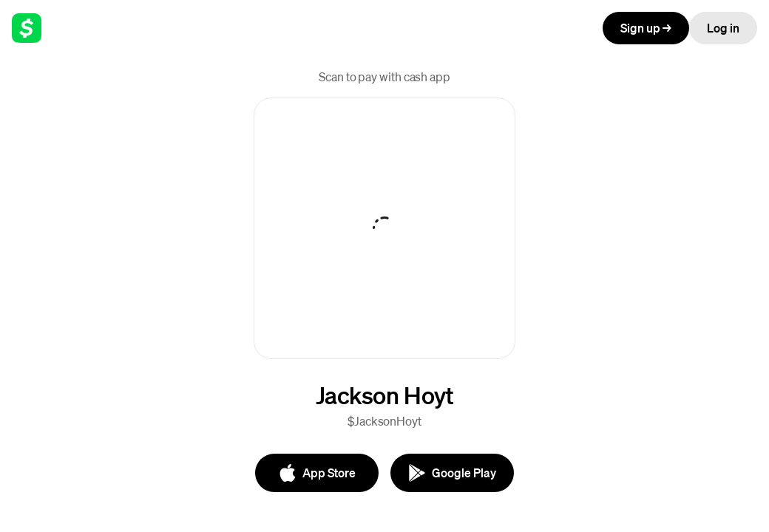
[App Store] (317, 473)
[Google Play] (452, 473)
